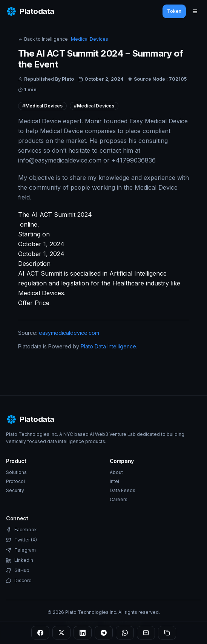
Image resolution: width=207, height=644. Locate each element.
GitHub (18, 570)
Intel (114, 481)
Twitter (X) (21, 540)
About (116, 472)
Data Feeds (123, 490)
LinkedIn (20, 560)
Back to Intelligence (43, 39)
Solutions (16, 472)
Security (15, 490)
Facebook (21, 530)
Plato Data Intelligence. (109, 346)
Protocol (15, 481)
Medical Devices (90, 39)
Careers (119, 499)
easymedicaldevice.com (69, 333)
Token (174, 11)
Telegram (21, 550)
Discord (19, 580)
